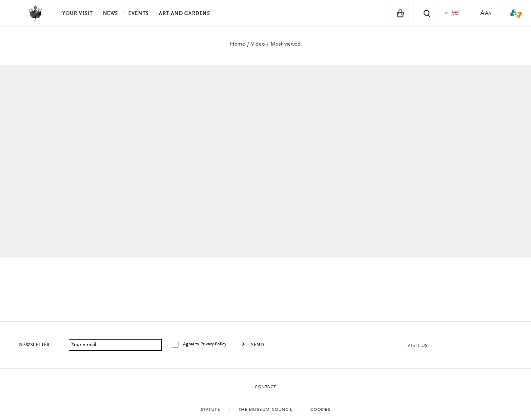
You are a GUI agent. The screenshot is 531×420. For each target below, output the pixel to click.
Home (237, 44)
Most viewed (286, 44)
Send (258, 345)
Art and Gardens (185, 13)
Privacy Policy (213, 344)
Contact (265, 387)
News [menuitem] (111, 13)
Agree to (205, 344)
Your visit (78, 13)
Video (258, 44)
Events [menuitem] (139, 13)
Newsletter (34, 345)
